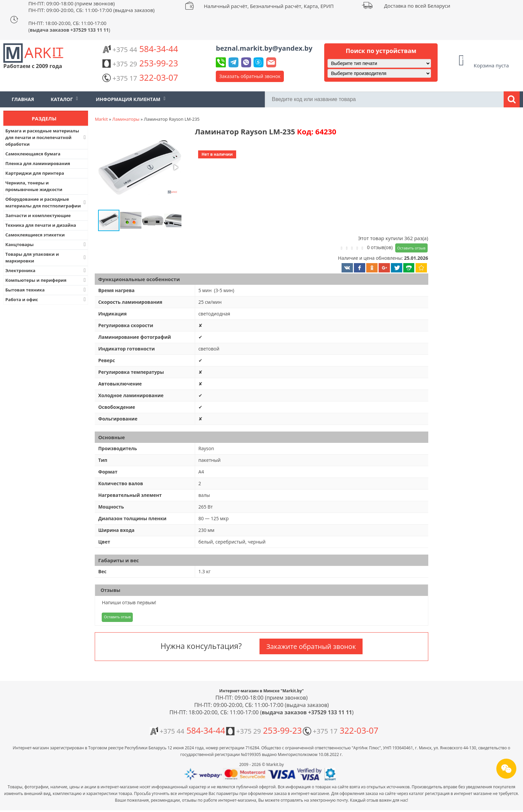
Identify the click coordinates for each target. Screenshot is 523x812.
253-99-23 (140, 63)
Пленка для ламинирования (38, 163)
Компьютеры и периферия (46, 280)
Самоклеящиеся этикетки (35, 235)
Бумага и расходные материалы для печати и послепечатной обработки (46, 137)
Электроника (46, 270)
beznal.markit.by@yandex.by (264, 48)
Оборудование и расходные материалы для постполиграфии (46, 202)
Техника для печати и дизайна (41, 225)
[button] (139, 168)
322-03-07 (140, 77)
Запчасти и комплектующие (38, 215)
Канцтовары (46, 244)
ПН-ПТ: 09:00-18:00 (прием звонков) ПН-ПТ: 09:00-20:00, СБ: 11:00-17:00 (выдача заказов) (91, 7)
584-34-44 (140, 49)
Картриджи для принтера (35, 173)
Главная (23, 99)
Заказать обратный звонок (250, 76)
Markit (101, 119)
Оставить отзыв (411, 248)
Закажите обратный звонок (311, 646)
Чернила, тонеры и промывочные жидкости (34, 186)
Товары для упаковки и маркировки (46, 257)
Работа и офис (46, 299)
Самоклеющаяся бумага (33, 154)
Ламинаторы (126, 119)
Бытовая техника (46, 290)
